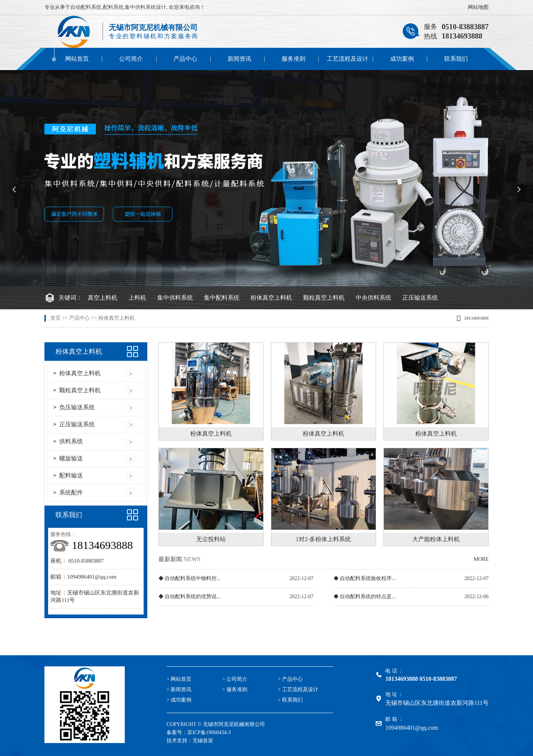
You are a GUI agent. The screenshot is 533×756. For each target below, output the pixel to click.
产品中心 (185, 59)
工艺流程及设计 (348, 59)
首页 (56, 318)
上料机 (137, 298)
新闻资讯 (239, 59)
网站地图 (478, 7)
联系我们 (456, 59)
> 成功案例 (179, 700)
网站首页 (77, 59)
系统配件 (71, 492)
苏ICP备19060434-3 (209, 732)
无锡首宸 (203, 741)
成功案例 (402, 59)
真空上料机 (103, 298)
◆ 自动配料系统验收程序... (365, 578)
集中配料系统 (222, 298)
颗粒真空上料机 (324, 298)
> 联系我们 (290, 700)
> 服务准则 (234, 690)
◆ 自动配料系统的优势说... (190, 597)
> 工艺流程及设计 (298, 690)
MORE (481, 559)
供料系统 (71, 441)
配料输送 (71, 475)
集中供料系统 (175, 298)
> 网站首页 (179, 679)
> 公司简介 (234, 679)
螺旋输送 (71, 458)
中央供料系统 (373, 298)
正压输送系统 (420, 298)
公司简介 (131, 59)
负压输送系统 (77, 407)
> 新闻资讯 (179, 690)
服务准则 (294, 59)
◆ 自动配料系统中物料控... (190, 578)
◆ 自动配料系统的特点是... (365, 597)
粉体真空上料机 (271, 298)
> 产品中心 (290, 679)
